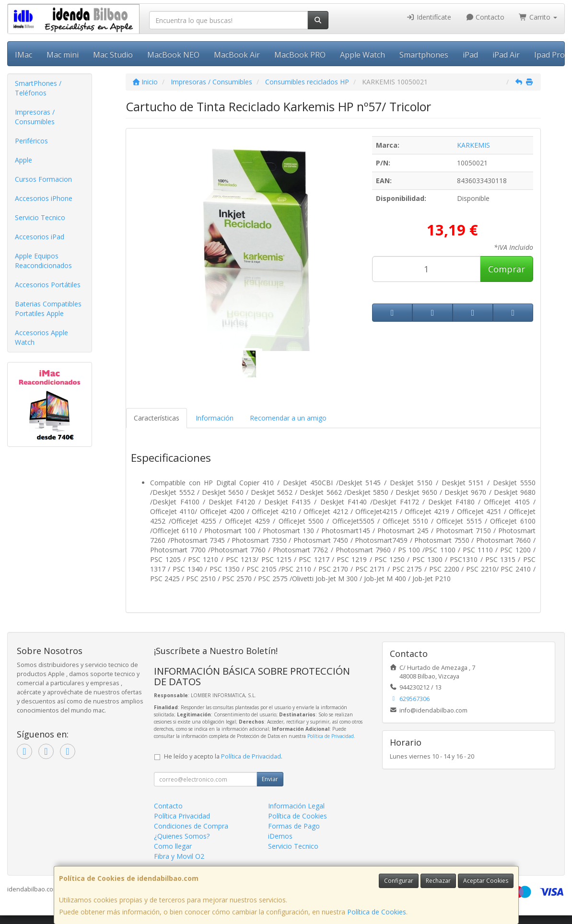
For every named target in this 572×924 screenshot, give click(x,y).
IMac (23, 55)
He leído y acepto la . (223, 756)
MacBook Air (237, 55)
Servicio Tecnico (40, 217)
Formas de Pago (294, 826)
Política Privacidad (182, 816)
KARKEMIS (473, 145)
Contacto (485, 17)
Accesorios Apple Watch (41, 337)
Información (215, 418)
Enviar (270, 779)
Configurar (399, 881)
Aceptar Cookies (486, 881)
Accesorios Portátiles (48, 285)
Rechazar (438, 881)
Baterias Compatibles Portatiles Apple (48, 309)
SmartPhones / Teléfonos (38, 88)
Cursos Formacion (43, 179)
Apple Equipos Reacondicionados (43, 261)
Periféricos (31, 141)
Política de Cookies (377, 912)
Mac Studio (113, 55)
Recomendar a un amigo (288, 418)
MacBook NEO (173, 55)
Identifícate (429, 17)
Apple (23, 160)
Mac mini (63, 55)
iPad (470, 55)
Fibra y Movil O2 (179, 856)
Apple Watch (362, 55)
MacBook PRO (300, 55)
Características (157, 418)
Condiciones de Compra (191, 826)
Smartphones (424, 55)
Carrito (538, 17)
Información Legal (296, 806)
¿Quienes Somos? (182, 836)
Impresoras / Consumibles (35, 117)
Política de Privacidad (331, 736)
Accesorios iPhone (44, 198)
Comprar (507, 269)
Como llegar (173, 846)
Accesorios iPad (40, 237)
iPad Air (506, 55)
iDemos (280, 836)
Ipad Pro (549, 55)
